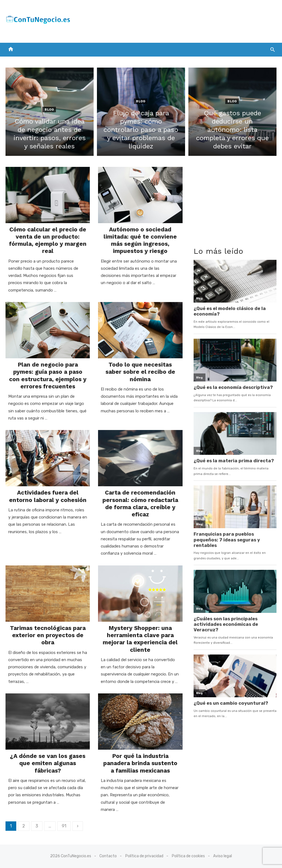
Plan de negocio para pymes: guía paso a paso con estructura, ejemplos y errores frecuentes (48, 375)
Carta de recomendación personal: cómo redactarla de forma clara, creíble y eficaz (140, 503)
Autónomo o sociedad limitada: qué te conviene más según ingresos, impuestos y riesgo (140, 240)
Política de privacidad (144, 856)
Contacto (108, 856)
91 (64, 826)
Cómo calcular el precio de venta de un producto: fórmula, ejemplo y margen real (48, 240)
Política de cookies (188, 856)
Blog (49, 110)
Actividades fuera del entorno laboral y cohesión (48, 496)
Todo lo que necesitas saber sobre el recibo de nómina (140, 372)
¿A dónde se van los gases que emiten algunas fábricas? (48, 763)
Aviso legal (223, 856)
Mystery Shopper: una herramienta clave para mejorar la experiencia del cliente (140, 639)
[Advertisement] (176, 20)
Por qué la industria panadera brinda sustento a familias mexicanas (140, 763)
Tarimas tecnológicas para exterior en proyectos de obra (48, 635)
